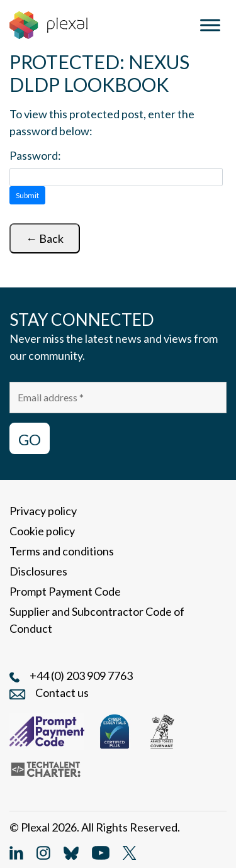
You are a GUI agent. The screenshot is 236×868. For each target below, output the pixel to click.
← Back (45, 238)
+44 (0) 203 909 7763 (81, 676)
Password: (35, 155)
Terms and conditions (62, 551)
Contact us (62, 693)
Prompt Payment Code (65, 591)
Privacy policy (43, 511)
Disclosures (38, 571)
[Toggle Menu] (210, 25)
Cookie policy (42, 531)
